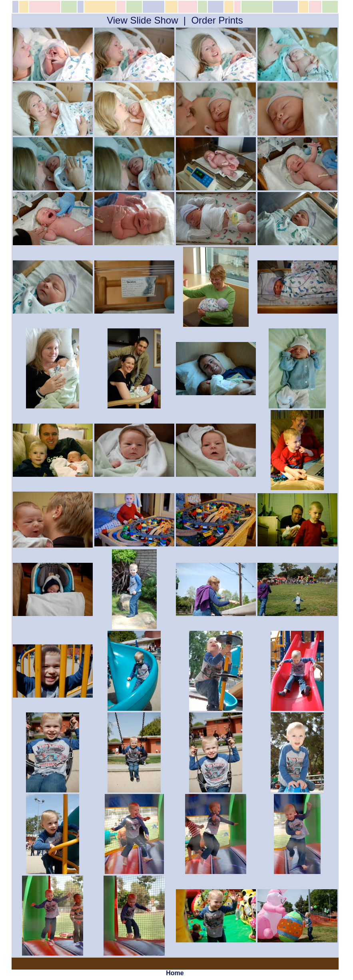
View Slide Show (142, 20)
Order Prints (217, 20)
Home (175, 973)
